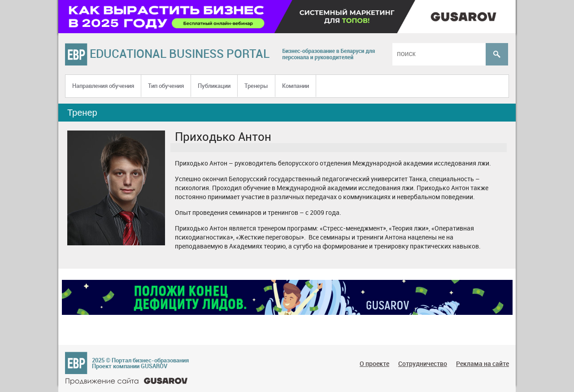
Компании (296, 86)
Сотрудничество (423, 364)
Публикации (214, 86)
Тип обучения (166, 86)
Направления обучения (103, 86)
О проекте (374, 364)
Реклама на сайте (483, 364)
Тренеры (256, 86)
